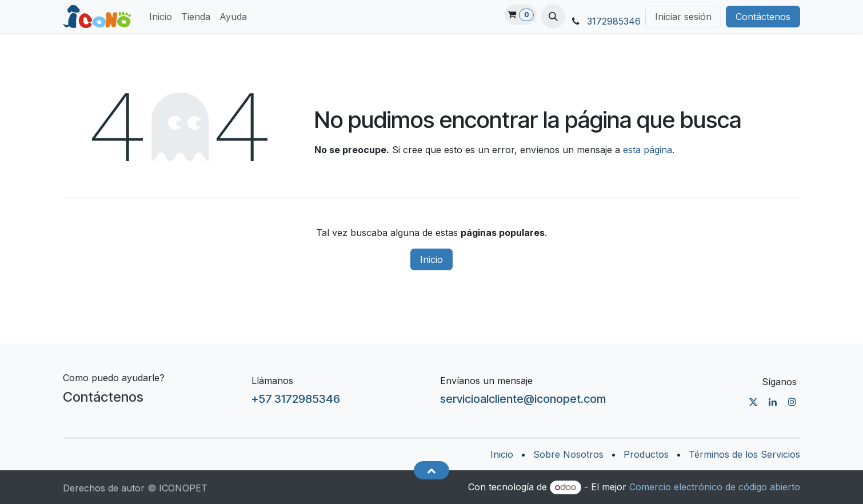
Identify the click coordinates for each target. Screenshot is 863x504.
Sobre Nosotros (568, 454)
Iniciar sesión (683, 17)
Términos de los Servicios (744, 454)
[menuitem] (161, 17)
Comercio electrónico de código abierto (715, 487)
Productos (646, 454)
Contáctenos (763, 17)
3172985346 (614, 21)
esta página (648, 150)
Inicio (431, 259)
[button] (553, 17)
